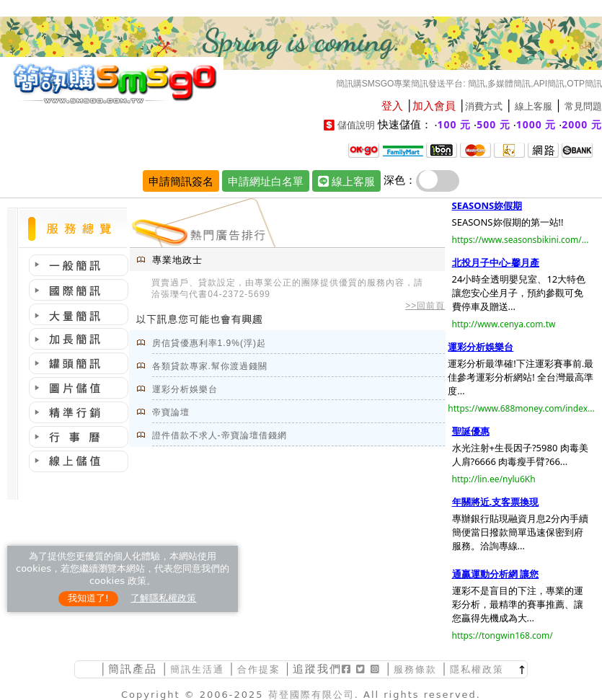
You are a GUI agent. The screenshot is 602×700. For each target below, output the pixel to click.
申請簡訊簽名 (181, 181)
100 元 (455, 124)
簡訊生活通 (197, 669)
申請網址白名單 (266, 181)
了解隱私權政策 (163, 598)
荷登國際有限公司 (311, 695)
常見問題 (583, 106)
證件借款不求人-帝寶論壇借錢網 (220, 435)
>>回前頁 (425, 306)
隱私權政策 (477, 669)
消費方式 (484, 106)
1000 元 (536, 124)
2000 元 (582, 124)
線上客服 (534, 106)
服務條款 (415, 669)
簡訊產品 (133, 669)
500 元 (493, 124)
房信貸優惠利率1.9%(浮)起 (209, 343)
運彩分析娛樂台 (185, 389)
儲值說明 (356, 125)
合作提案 (259, 669)
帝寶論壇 (171, 412)
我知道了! (88, 598)
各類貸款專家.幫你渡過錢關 (210, 366)
